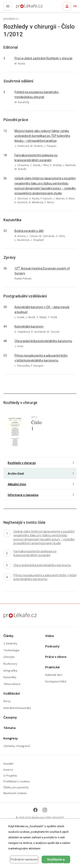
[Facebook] (35, 810)
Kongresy (11, 738)
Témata (9, 728)
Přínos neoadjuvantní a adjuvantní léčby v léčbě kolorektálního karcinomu (41, 358)
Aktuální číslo (17, 484)
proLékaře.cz (22, 7)
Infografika (10, 671)
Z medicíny (10, 644)
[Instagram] (45, 810)
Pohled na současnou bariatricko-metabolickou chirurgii (37, 94)
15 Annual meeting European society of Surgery (42, 270)
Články (8, 636)
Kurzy (7, 701)
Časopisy (10, 718)
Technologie (11, 651)
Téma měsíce (12, 684)
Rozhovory (10, 664)
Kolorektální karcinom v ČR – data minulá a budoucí (42, 310)
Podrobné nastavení (24, 859)
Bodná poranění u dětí (29, 231)
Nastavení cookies (15, 793)
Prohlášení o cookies (17, 782)
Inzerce (8, 770)
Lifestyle (9, 657)
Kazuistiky (10, 677)
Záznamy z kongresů (17, 746)
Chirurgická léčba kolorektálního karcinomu (43, 341)
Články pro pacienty (16, 788)
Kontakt (8, 764)
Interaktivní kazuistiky (17, 708)
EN (75, 6)
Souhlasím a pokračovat (56, 861)
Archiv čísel (16, 474)
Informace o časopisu (23, 495)
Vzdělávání (12, 694)
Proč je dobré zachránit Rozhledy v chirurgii (43, 58)
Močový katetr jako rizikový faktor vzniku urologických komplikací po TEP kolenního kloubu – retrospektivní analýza (42, 136)
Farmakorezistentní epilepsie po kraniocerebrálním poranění (36, 158)
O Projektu (10, 776)
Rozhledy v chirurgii (22, 463)
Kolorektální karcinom (29, 326)
